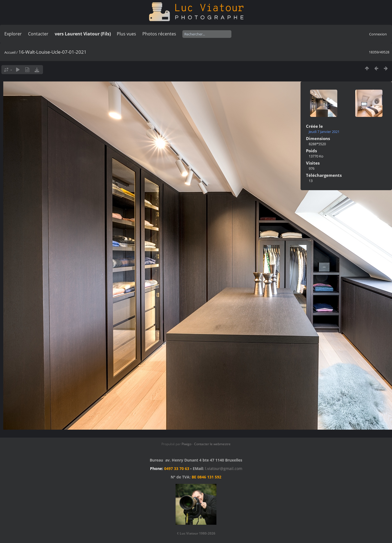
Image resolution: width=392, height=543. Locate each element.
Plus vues (126, 34)
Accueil (10, 52)
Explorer (13, 34)
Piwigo (186, 444)
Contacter (38, 34)
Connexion (378, 34)
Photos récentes (159, 34)
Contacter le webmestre (212, 444)
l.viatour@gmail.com (224, 468)
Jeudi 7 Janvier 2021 (324, 132)
